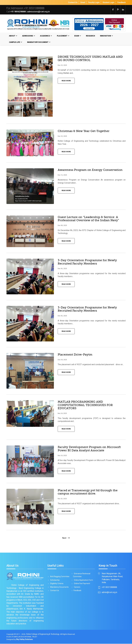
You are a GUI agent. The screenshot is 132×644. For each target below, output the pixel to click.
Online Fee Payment (82, 584)
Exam (77, 36)
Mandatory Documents (59, 587)
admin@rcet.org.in (109, 592)
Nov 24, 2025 (62, 414)
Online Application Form (83, 580)
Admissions (28, 36)
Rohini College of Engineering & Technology (43, 634)
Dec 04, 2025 (62, 360)
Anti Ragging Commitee (59, 577)
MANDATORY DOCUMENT (38, 42)
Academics (45, 36)
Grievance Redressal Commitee (82, 575)
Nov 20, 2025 (62, 499)
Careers (77, 587)
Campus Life (15, 42)
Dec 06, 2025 (62, 269)
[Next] (66, 538)
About (12, 36)
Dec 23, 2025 (62, 65)
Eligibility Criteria (56, 584)
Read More (66, 81)
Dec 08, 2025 (62, 226)
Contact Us (54, 591)
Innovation (105, 36)
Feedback (77, 591)
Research (90, 36)
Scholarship (54, 580)
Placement (62, 36)
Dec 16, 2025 (62, 175)
